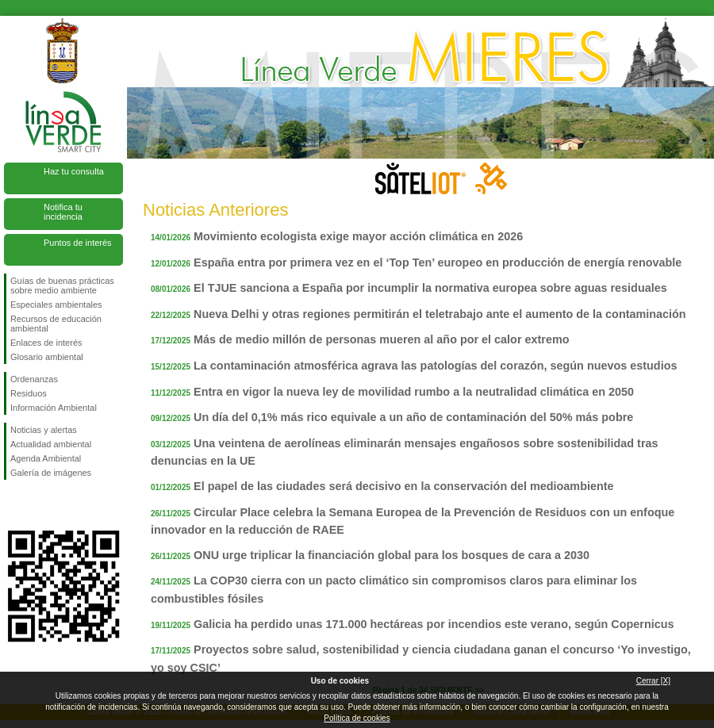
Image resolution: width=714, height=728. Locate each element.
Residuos (29, 393)
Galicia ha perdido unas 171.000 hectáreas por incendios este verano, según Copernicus (434, 624)
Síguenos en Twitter (40, 505)
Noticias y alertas (44, 430)
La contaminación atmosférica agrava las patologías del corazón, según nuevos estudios (435, 366)
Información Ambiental (54, 408)
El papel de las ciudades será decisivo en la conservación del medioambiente (403, 486)
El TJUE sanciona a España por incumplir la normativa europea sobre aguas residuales (430, 288)
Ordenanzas (34, 379)
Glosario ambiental (47, 357)
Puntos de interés (78, 243)
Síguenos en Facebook (13, 505)
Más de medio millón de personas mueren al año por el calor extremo (381, 339)
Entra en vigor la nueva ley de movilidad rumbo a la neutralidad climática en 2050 (414, 392)
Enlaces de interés (46, 343)
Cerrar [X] (653, 681)
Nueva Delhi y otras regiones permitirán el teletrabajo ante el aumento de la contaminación (440, 314)
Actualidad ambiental (51, 444)
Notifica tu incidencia (63, 212)
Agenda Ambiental (46, 458)
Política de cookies (357, 718)
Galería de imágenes (51, 473)
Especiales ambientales (56, 305)
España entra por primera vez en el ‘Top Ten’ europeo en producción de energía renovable (438, 262)
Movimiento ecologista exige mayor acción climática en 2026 (358, 236)
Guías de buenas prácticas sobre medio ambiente (62, 285)
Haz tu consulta (74, 171)
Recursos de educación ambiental (56, 324)
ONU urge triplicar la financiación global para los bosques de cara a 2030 (392, 555)
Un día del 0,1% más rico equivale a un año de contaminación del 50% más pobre (413, 417)
